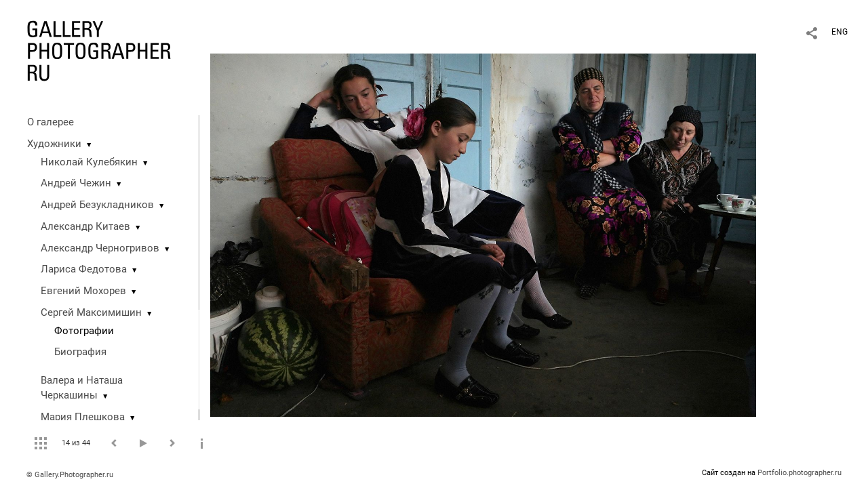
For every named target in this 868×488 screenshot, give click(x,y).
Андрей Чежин (76, 183)
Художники (54, 144)
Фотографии (84, 331)
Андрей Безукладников (97, 205)
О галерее (51, 122)
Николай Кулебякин (89, 162)
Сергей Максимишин (91, 312)
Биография (80, 352)
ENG (840, 32)
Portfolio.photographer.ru (800, 473)
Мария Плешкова (83, 417)
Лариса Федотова (84, 269)
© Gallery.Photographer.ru (70, 475)
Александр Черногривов (100, 248)
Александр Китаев (85, 226)
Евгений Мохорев (83, 291)
